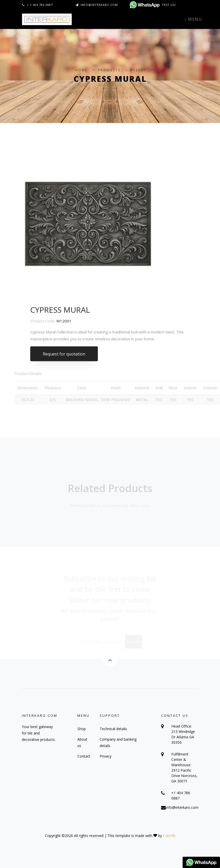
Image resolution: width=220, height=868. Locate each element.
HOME (81, 70)
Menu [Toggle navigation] (193, 19)
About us (82, 742)
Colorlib (169, 836)
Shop (82, 729)
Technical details (113, 729)
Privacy (106, 756)
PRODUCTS (109, 70)
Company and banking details (118, 742)
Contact (84, 756)
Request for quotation (64, 356)
